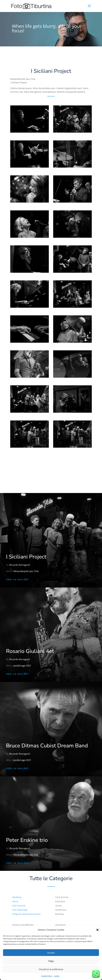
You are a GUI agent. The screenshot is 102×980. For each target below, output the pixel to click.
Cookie (56, 976)
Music (18, 902)
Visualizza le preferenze (51, 969)
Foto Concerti (21, 906)
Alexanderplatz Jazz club (26, 855)
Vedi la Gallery (17, 580)
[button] (97, 930)
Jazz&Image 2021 (22, 666)
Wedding (19, 897)
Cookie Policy (47, 976)
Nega (51, 961)
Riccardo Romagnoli (20, 565)
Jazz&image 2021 (22, 760)
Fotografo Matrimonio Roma (28, 914)
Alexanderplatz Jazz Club (26, 571)
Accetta (51, 953)
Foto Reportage (22, 910)
